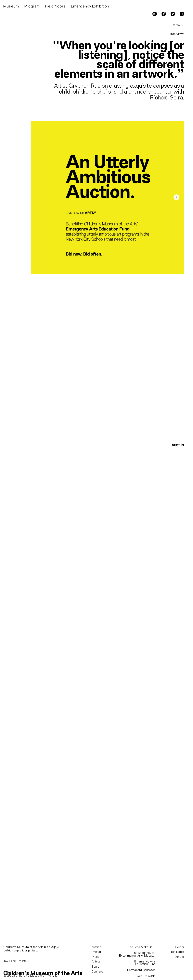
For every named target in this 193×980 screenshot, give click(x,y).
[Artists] (99, 962)
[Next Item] (176, 197)
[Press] (99, 957)
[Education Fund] (138, 964)
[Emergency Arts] (138, 962)
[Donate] (177, 957)
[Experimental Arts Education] (138, 956)
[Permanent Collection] (138, 970)
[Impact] (99, 952)
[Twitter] (173, 14)
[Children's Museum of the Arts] (43, 973)
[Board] (99, 967)
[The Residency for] (138, 953)
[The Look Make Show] (142, 947)
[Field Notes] (172, 952)
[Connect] (99, 972)
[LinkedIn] (182, 14)
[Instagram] (155, 14)
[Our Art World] (138, 976)
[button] (11, 6)
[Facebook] (164, 14)
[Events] (172, 947)
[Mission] (99, 947)
